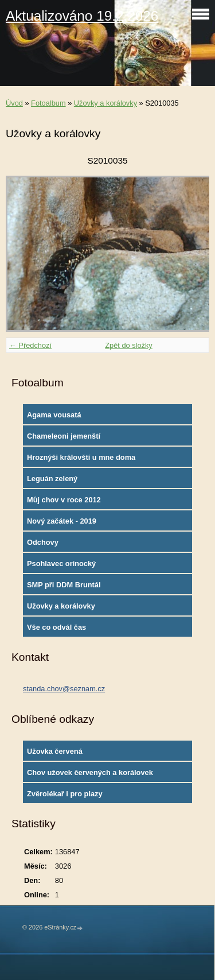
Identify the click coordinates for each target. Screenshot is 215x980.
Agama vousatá (54, 415)
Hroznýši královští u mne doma (81, 457)
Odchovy (43, 542)
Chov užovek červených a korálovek (90, 772)
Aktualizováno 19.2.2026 (82, 16)
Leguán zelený (52, 479)
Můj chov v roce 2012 (64, 500)
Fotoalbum (48, 103)
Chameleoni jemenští (64, 436)
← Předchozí (30, 345)
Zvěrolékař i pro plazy (65, 794)
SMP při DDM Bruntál (64, 585)
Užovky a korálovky (105, 103)
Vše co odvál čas (56, 627)
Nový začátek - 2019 (62, 521)
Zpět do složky (129, 345)
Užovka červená (55, 751)
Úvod (14, 103)
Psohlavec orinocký (61, 563)
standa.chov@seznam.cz (64, 689)
